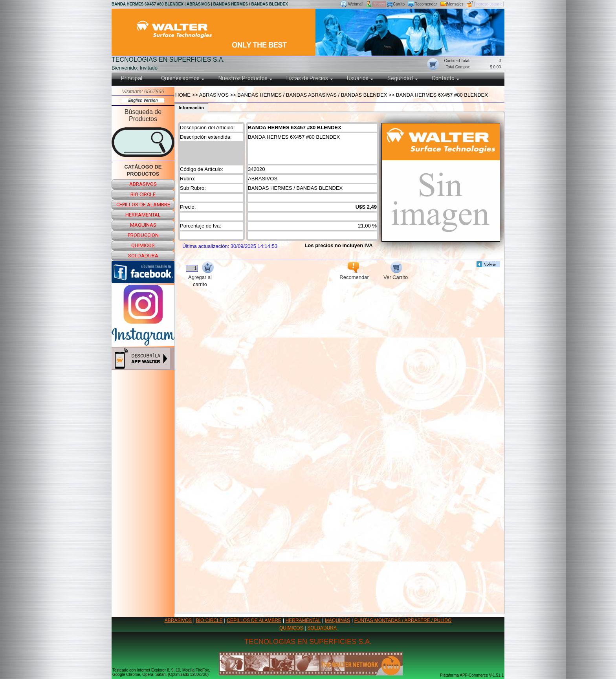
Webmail (356, 4)
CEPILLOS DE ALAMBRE (254, 620)
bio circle (143, 194)
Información (191, 108)
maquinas (143, 225)
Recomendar (426, 4)
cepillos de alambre (143, 205)
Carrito (399, 4)
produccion (143, 235)
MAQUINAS (337, 620)
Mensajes (455, 4)
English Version (143, 100)
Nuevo (379, 4)
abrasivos (143, 184)
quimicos (143, 245)
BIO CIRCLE (209, 620)
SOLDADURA (322, 628)
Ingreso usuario (489, 4)
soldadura (143, 256)
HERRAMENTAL (303, 620)
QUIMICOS (291, 628)
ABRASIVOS (178, 620)
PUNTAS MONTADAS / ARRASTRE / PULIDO (403, 620)
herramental (143, 215)
